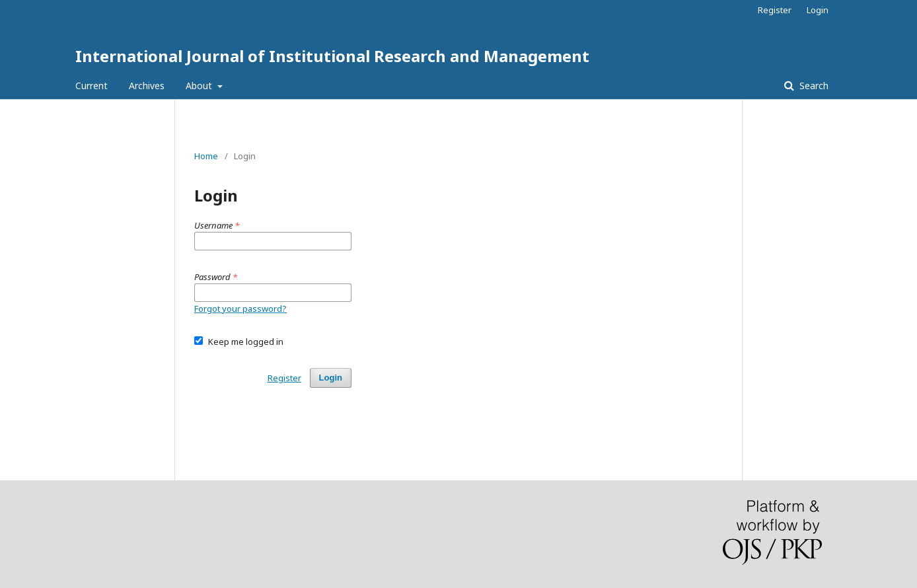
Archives (147, 86)
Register (775, 10)
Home (206, 156)
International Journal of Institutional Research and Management (332, 56)
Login (818, 10)
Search (813, 86)
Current (92, 86)
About (200, 86)
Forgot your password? (240, 309)
